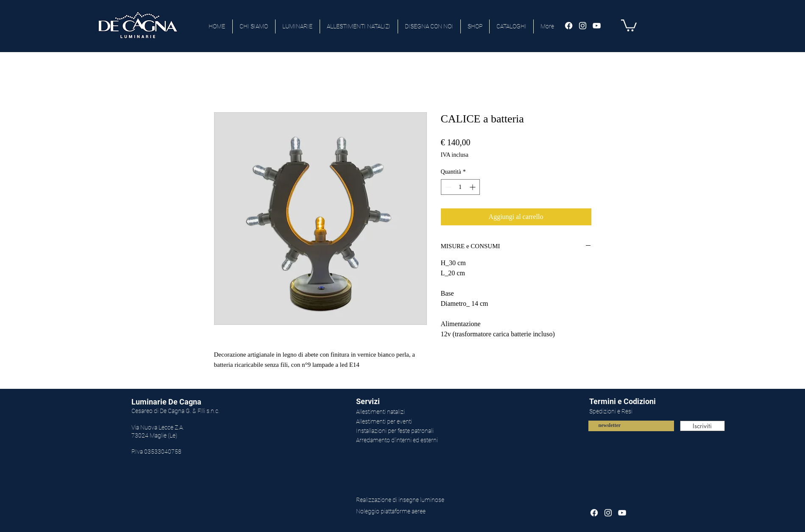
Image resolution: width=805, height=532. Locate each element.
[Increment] (473, 187)
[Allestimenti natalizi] (412, 412)
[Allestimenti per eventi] (412, 422)
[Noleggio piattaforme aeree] (421, 512)
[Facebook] (569, 26)
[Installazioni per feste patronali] (412, 431)
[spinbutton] (460, 187)
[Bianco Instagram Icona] (583, 26)
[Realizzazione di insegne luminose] (412, 500)
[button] (629, 25)
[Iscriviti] (702, 426)
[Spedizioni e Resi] (649, 412)
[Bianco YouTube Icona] (597, 26)
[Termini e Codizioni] (649, 402)
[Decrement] (447, 187)
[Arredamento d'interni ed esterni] (412, 441)
